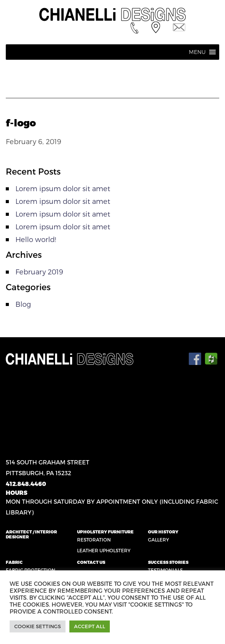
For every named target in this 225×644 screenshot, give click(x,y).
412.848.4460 (26, 484)
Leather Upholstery (104, 550)
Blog (23, 304)
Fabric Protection (31, 570)
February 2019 (39, 272)
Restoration (94, 540)
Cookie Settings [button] (38, 626)
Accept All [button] (90, 626)
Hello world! (36, 239)
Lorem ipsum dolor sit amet (63, 188)
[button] (197, 52)
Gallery (159, 540)
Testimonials (165, 570)
